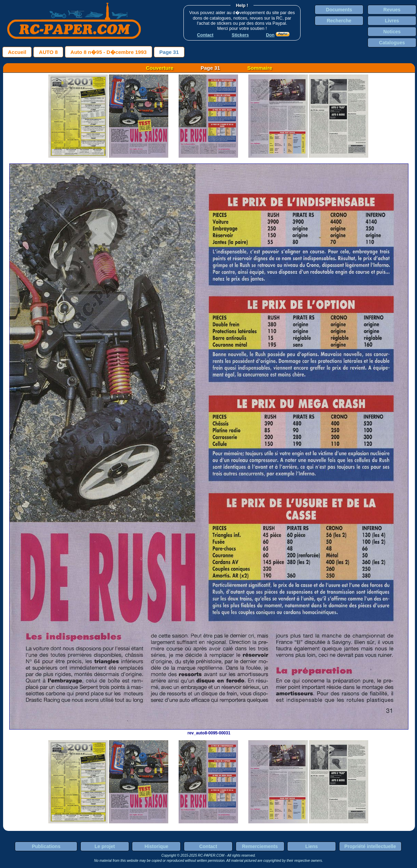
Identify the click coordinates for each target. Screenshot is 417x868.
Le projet (105, 846)
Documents (339, 10)
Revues (392, 10)
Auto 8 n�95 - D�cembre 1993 (109, 52)
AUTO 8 (48, 52)
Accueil (17, 52)
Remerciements (260, 846)
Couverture (160, 68)
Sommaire (260, 68)
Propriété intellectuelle (370, 846)
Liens (312, 846)
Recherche (339, 21)
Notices (392, 32)
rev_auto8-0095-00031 (209, 731)
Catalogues (392, 43)
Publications (46, 846)
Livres (392, 21)
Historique (156, 846)
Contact (208, 846)
